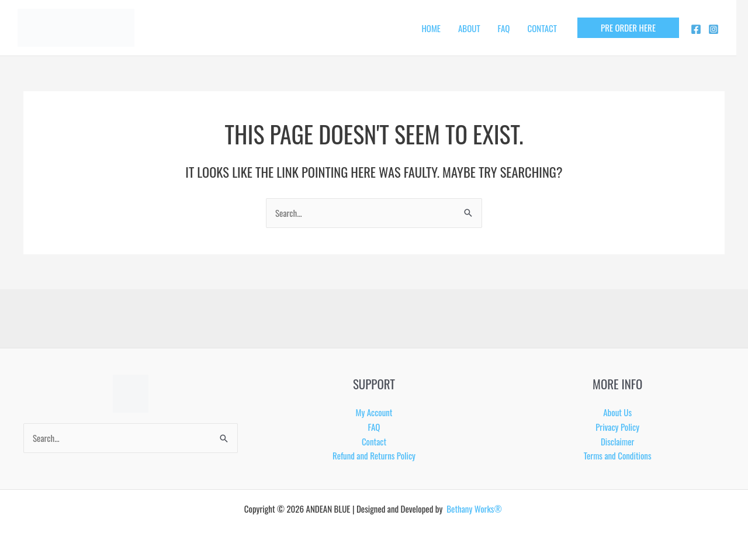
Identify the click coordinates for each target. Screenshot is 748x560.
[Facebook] (696, 29)
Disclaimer (617, 441)
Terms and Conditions (618, 455)
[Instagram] (714, 29)
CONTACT (542, 28)
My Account (374, 412)
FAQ (504, 28)
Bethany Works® (475, 509)
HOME (431, 28)
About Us (617, 412)
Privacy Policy (617, 427)
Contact (374, 441)
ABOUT (469, 28)
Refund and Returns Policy (374, 455)
